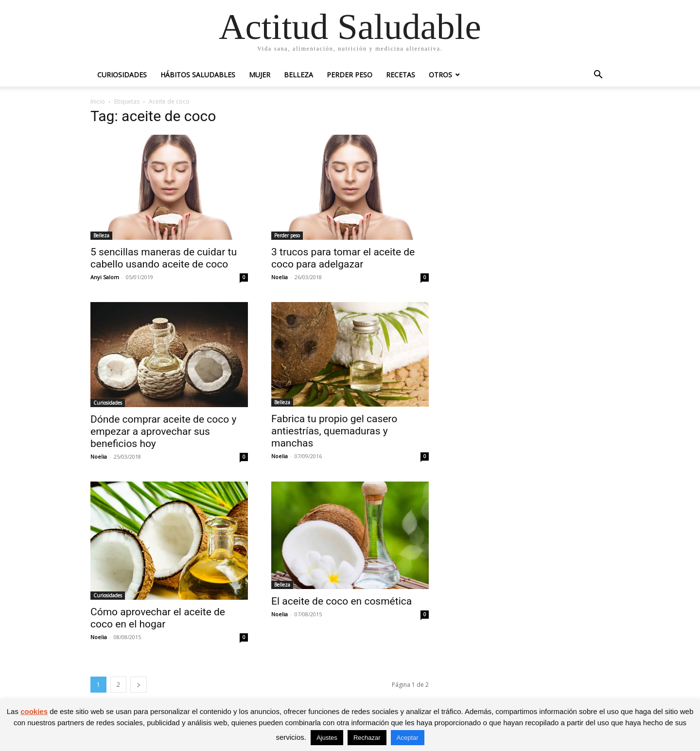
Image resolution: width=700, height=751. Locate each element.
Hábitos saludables (198, 75)
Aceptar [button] (408, 738)
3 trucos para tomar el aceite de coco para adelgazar (343, 258)
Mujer (260, 75)
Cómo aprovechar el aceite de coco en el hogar (158, 618)
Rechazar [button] (367, 738)
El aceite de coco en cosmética (341, 601)
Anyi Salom (105, 277)
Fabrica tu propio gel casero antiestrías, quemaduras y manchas (334, 431)
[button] (598, 76)
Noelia (280, 277)
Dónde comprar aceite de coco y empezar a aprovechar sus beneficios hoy (163, 431)
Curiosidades (122, 75)
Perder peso (350, 75)
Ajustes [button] (327, 738)
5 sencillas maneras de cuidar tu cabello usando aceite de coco (164, 258)
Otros (440, 75)
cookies (34, 711)
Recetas (401, 75)
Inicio (98, 101)
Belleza (298, 75)
